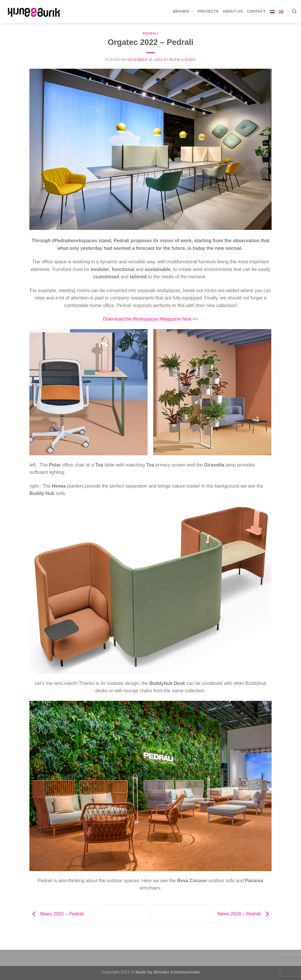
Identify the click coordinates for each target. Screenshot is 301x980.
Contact (256, 11)
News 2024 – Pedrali (245, 914)
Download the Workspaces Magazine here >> (150, 319)
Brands (183, 12)
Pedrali (150, 33)
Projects (208, 11)
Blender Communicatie (177, 972)
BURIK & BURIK (182, 60)
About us (233, 11)
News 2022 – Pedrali (56, 914)
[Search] (294, 11)
